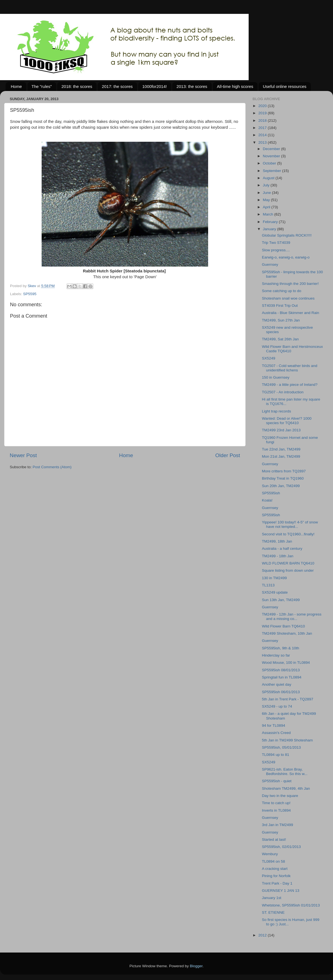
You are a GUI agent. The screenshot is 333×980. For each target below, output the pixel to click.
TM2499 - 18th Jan (278, 556)
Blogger (196, 966)
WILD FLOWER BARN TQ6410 (288, 563)
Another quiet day (277, 684)
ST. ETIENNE (273, 912)
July (267, 185)
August (269, 178)
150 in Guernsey (276, 377)
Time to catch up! (276, 803)
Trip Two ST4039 (276, 243)
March (268, 214)
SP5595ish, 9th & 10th (281, 648)
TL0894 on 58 (273, 861)
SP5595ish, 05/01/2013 (281, 747)
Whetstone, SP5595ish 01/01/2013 (291, 905)
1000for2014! (155, 86)
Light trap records (277, 411)
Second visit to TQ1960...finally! (288, 534)
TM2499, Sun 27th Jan (281, 320)
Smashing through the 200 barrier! (290, 284)
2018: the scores (77, 86)
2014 (263, 135)
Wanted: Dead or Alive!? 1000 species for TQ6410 (287, 421)
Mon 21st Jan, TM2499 (281, 456)
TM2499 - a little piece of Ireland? (290, 385)
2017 (263, 128)
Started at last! (274, 840)
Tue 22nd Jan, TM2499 (281, 449)
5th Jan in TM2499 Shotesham (287, 740)
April (267, 207)
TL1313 (268, 585)
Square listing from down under (288, 570)
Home (16, 86)
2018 (263, 121)
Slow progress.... (276, 250)
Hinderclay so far (276, 655)
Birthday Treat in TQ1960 (283, 478)
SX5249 (269, 358)
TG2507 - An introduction (283, 392)
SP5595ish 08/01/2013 (281, 670)
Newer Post (23, 455)
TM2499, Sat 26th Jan (280, 339)
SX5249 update (275, 592)
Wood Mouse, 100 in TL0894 (286, 663)
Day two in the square (280, 796)
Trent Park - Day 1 (277, 883)
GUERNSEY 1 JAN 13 (281, 891)
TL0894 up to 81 (276, 755)
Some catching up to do (282, 291)
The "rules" (42, 86)
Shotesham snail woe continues (288, 298)
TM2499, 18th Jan (277, 541)
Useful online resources (285, 86)
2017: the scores (117, 86)
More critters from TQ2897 (284, 471)
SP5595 (30, 294)
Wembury (270, 854)
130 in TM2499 (274, 578)
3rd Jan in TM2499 (277, 825)
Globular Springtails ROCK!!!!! (287, 235)
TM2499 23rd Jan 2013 (281, 430)
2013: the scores (192, 86)
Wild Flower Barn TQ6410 (283, 626)
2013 (263, 142)
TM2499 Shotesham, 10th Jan (287, 633)
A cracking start (275, 869)
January (270, 229)
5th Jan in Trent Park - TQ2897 (288, 699)
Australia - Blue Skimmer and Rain (291, 313)
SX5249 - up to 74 (277, 706)
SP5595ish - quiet (277, 781)
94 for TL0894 (274, 725)
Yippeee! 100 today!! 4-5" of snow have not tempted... (290, 524)
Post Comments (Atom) (52, 467)
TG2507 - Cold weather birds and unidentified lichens (290, 368)
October (270, 163)
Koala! (267, 500)
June (267, 193)
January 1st (272, 898)
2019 (263, 113)
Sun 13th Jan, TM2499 (281, 600)
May (267, 200)
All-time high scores (235, 86)
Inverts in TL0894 (276, 810)
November (272, 156)
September (273, 171)
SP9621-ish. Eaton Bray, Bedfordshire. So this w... (285, 772)
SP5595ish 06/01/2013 (281, 692)
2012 (263, 935)
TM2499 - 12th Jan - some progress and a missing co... (292, 616)
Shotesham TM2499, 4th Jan (286, 788)
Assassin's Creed (276, 733)
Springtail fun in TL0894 (282, 677)
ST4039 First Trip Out (280, 306)
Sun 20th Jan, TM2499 (281, 486)
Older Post (228, 455)
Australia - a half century (282, 549)
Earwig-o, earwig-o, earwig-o (286, 257)
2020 (263, 106)
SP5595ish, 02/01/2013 (281, 847)
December (272, 149)
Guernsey (270, 264)
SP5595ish (271, 493)
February (271, 222)
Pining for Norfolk (276, 876)
